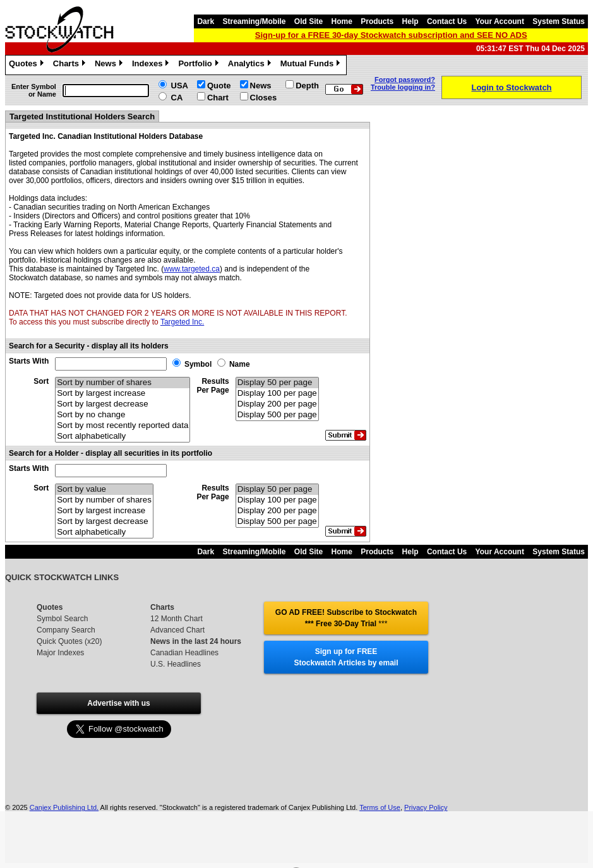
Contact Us (447, 21)
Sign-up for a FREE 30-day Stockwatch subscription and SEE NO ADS (391, 35)
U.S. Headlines (176, 664)
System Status (559, 21)
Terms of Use (380, 807)
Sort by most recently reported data (123, 426)
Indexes (152, 65)
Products (377, 21)
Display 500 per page (277, 415)
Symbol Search (62, 619)
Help (410, 21)
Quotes (28, 65)
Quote (219, 86)
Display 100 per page (277, 394)
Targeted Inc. (182, 322)
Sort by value (104, 490)
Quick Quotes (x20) (69, 641)
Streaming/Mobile (254, 21)
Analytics (251, 65)
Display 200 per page (277, 404)
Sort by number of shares (123, 383)
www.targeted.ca (192, 269)
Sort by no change (123, 415)
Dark (206, 21)
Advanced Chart (177, 630)
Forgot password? (405, 80)
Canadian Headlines (184, 653)
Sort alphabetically (123, 437)
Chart (218, 98)
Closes (264, 98)
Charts (71, 65)
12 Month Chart (177, 619)
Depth (307, 86)
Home (342, 21)
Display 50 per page (277, 383)
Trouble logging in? (403, 87)
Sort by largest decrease (123, 404)
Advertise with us (118, 703)
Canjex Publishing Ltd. (64, 807)
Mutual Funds (312, 65)
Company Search (66, 630)
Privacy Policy (426, 807)
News (110, 65)
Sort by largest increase (123, 394)
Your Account (500, 21)
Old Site (308, 21)
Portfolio (200, 65)
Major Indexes (60, 653)
